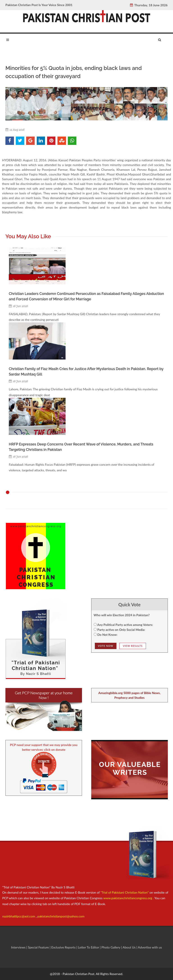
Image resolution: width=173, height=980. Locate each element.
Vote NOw (106, 646)
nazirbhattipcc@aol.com (19, 916)
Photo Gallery (111, 947)
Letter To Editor (89, 947)
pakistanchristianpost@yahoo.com (61, 916)
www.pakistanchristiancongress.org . (128, 898)
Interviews (19, 947)
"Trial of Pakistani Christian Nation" (125, 892)
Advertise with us (150, 947)
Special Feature (39, 947)
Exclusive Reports (64, 947)
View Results (133, 646)
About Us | (130, 947)
